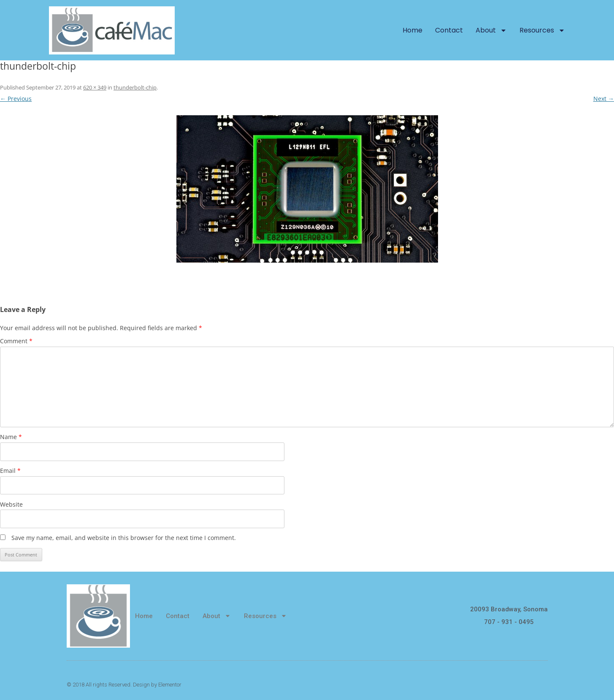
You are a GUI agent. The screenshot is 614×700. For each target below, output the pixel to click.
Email (10, 471)
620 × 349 (95, 87)
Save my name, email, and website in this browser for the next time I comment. (124, 538)
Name (11, 437)
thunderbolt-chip (135, 87)
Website (11, 504)
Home (412, 30)
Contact (449, 30)
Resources (542, 30)
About (491, 30)
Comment (16, 341)
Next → (604, 99)
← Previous (16, 99)
